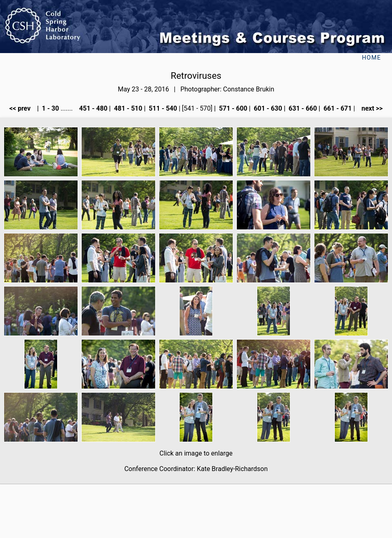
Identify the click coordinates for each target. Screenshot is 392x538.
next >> (370, 108)
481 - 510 (127, 108)
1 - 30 (50, 108)
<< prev (22, 108)
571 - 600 (232, 108)
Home (371, 58)
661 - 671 (337, 108)
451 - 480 (92, 108)
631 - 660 (302, 108)
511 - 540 (162, 108)
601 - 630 (267, 108)
